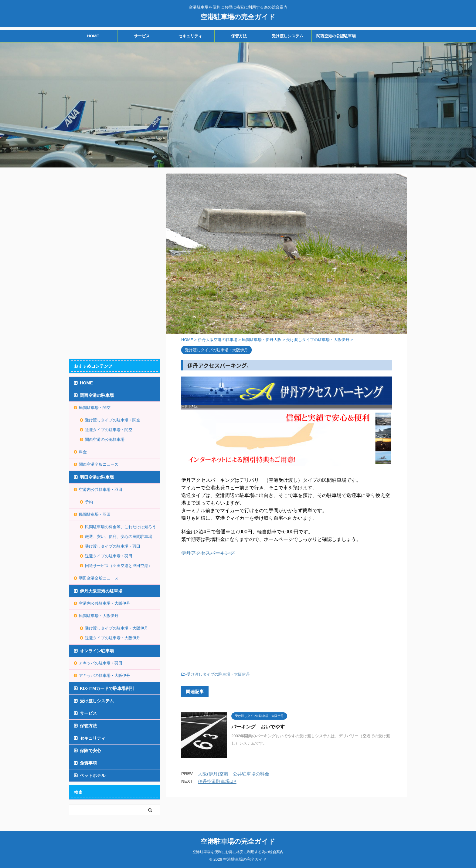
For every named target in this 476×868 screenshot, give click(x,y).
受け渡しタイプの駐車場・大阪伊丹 (218, 674)
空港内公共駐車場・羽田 (101, 490)
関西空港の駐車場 (97, 395)
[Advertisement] (232, 611)
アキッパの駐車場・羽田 (101, 663)
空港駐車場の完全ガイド (238, 16)
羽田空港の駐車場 (97, 477)
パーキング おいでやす (258, 727)
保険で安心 (90, 751)
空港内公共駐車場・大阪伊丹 (105, 603)
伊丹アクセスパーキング (208, 553)
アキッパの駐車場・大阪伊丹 (105, 675)
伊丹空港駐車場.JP (217, 781)
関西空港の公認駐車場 (336, 36)
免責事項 (88, 763)
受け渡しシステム (287, 36)
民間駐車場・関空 (95, 408)
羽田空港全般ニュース (99, 578)
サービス (142, 36)
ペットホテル (93, 775)
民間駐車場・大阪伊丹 (99, 616)
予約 (89, 502)
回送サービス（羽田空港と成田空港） (119, 566)
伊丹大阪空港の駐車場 (101, 591)
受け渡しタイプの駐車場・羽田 (113, 546)
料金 (83, 452)
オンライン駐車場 (97, 651)
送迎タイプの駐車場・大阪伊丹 (113, 638)
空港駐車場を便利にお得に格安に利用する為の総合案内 (238, 852)
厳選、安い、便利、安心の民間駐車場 (119, 537)
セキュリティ (190, 36)
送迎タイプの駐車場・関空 (109, 430)
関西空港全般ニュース (99, 464)
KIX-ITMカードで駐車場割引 (107, 688)
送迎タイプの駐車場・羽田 (109, 556)
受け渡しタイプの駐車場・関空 (113, 420)
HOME (93, 36)
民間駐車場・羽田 (95, 514)
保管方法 (239, 36)
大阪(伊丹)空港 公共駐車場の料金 (234, 774)
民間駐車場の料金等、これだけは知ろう (121, 527)
